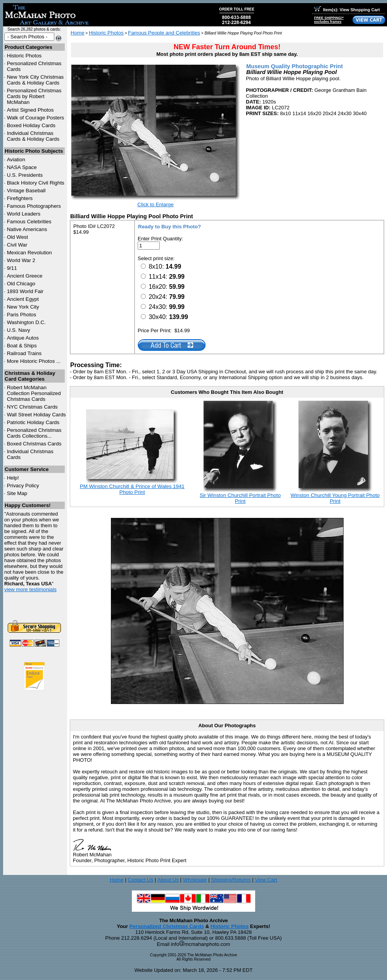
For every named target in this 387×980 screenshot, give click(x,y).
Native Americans (27, 229)
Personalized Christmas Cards (167, 926)
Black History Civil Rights (36, 183)
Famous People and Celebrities (164, 33)
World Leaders (24, 214)
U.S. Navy (19, 330)
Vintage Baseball (26, 191)
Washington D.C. (26, 322)
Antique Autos (23, 338)
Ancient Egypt (23, 299)
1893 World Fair (25, 291)
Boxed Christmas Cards (34, 444)
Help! (13, 478)
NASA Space (22, 167)
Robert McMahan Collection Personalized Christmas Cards (34, 393)
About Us (168, 880)
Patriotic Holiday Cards (33, 422)
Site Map (17, 493)
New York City (23, 307)
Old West (18, 237)
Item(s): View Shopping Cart (347, 10)
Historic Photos (24, 56)
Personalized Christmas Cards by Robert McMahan (34, 96)
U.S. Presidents (25, 175)
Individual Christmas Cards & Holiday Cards (33, 136)
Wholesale (195, 880)
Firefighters (20, 198)
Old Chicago (21, 284)
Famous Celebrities (29, 222)
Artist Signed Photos (30, 110)
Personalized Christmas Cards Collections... (34, 433)
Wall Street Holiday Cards (36, 415)
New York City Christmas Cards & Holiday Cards (35, 80)
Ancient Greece (25, 276)
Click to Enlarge (155, 204)
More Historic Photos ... (34, 361)
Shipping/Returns (231, 880)
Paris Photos (22, 315)
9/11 (12, 268)
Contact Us (140, 880)
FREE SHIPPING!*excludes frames (329, 20)
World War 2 (21, 260)
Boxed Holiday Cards (31, 125)
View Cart (266, 880)
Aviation (16, 160)
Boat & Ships (22, 346)
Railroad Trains (24, 353)
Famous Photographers (34, 206)
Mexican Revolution (29, 253)
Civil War (17, 245)
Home (78, 33)
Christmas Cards (32, 407)
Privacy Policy (23, 486)
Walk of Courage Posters (36, 118)
